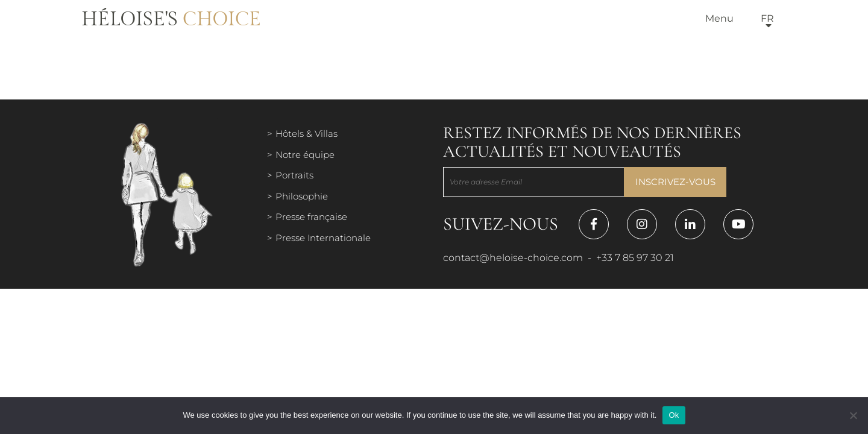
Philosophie (302, 196)
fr (767, 18)
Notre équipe (305, 155)
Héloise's (171, 19)
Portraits (294, 175)
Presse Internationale (323, 238)
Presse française (311, 217)
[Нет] (853, 415)
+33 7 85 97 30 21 (635, 258)
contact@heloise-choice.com (513, 258)
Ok (674, 415)
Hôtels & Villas (307, 134)
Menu (719, 18)
